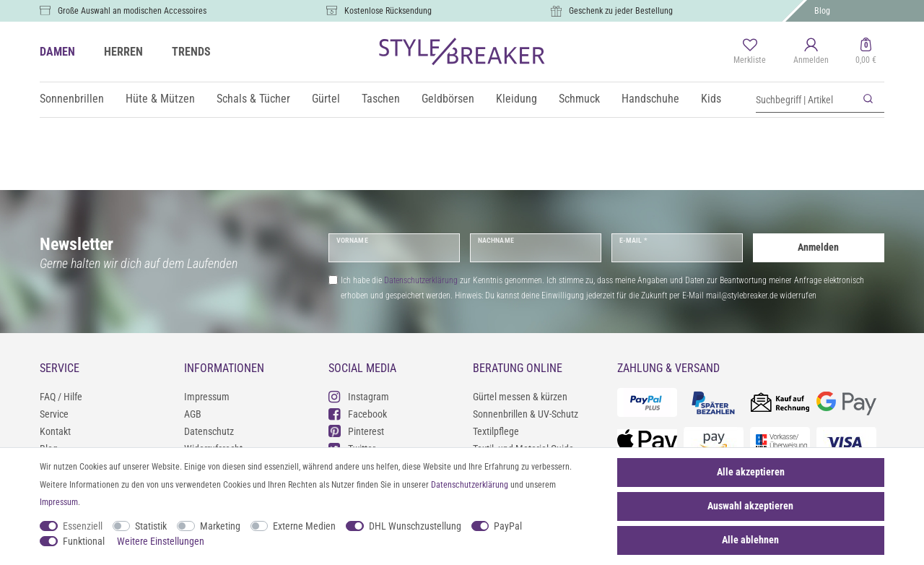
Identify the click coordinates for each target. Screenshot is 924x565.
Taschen (381, 99)
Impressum (207, 397)
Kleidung (517, 99)
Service (54, 414)
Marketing (220, 526)
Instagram (359, 396)
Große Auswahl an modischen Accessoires (132, 11)
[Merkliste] (750, 52)
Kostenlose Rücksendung (388, 11)
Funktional (84, 541)
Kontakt (55, 431)
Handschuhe (650, 99)
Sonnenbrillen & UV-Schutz (526, 414)
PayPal (508, 526)
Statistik (151, 526)
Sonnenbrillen (72, 99)
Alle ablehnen (750, 540)
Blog (822, 11)
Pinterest (356, 431)
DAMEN (57, 52)
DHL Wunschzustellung (415, 526)
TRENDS (191, 52)
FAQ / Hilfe (61, 397)
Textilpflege (496, 431)
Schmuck (579, 99)
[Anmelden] (811, 52)
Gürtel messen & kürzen (520, 397)
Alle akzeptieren (751, 472)
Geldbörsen (448, 99)
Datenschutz (209, 431)
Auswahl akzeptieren (750, 506)
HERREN (123, 52)
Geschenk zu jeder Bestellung (621, 11)
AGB (193, 414)
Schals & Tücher (253, 99)
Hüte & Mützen (160, 99)
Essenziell (83, 526)
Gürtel (326, 99)
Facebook (358, 414)
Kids (711, 99)
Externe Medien (304, 526)
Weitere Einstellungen (161, 541)
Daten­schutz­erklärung (470, 485)
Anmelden (818, 247)
